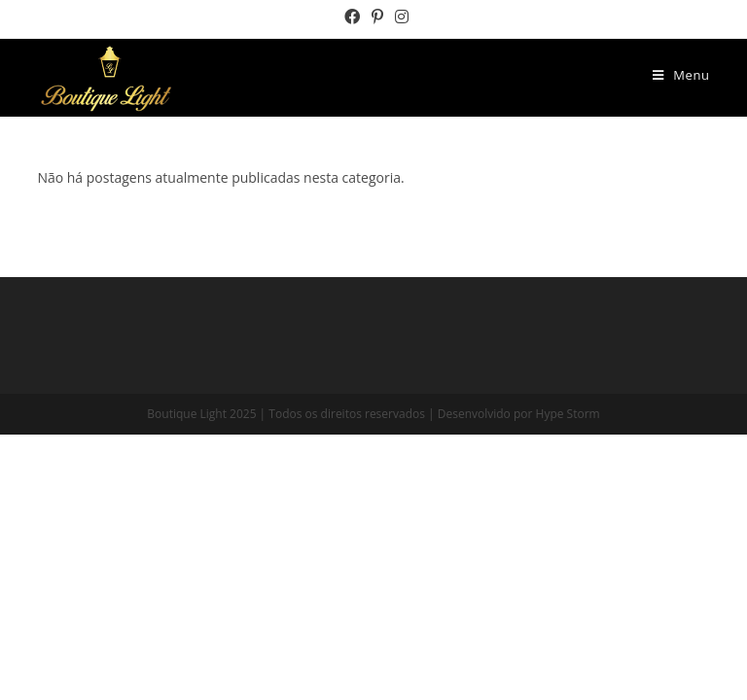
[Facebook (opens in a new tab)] (352, 17)
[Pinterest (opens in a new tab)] (377, 17)
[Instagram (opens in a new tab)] (399, 17)
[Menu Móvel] (681, 75)
